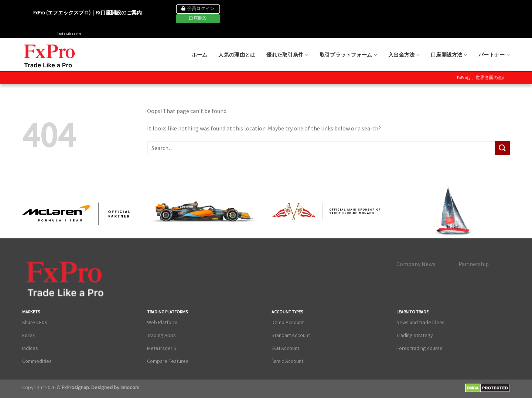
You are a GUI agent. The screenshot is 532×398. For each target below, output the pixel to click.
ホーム (200, 55)
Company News (416, 264)
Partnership (474, 264)
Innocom (129, 387)
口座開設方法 (449, 55)
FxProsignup (75, 387)
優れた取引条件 (287, 55)
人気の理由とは (237, 55)
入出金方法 (404, 55)
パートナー (494, 55)
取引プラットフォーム (348, 55)
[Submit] (502, 148)
